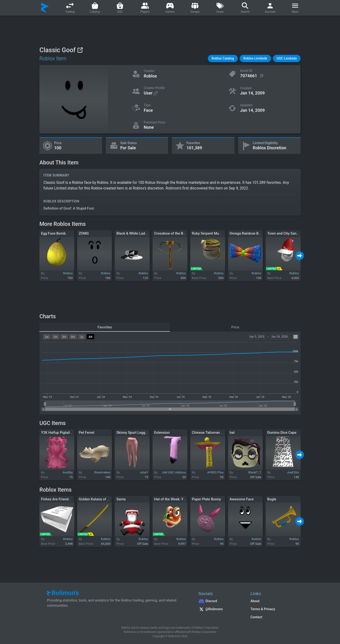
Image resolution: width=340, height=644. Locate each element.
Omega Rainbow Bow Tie (249, 233)
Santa (121, 499)
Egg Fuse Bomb (53, 233)
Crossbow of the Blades (173, 233)
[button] (223, 58)
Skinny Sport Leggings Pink (138, 433)
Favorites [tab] (105, 327)
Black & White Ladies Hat (136, 233)
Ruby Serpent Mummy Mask (214, 233)
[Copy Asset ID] (252, 76)
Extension (162, 433)
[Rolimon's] (45, 8)
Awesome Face (242, 499)
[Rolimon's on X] (220, 610)
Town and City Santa (283, 233)
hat (232, 433)
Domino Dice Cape (282, 433)
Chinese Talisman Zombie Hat (216, 433)
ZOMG (84, 233)
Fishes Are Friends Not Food (63, 499)
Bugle (272, 499)
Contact (256, 617)
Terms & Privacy (263, 609)
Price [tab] (235, 327)
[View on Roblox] (80, 50)
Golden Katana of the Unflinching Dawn (110, 499)
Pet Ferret (86, 433)
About (255, 601)
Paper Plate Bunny (206, 499)
